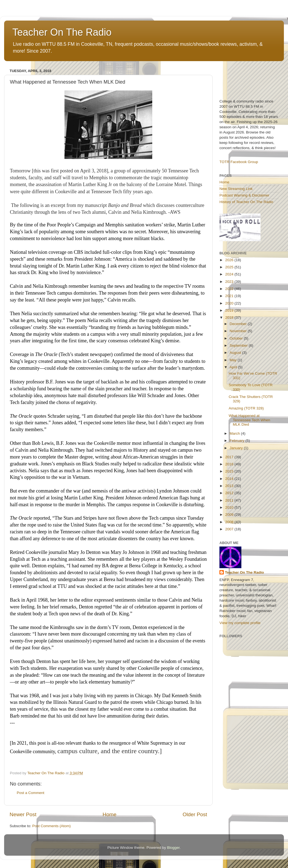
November (239, 331)
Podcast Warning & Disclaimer (244, 195)
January (237, 448)
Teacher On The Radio (62, 32)
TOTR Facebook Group (239, 162)
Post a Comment (31, 793)
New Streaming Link (236, 189)
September (239, 345)
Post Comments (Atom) (52, 826)
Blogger (173, 848)
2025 (230, 267)
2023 (230, 282)
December (239, 324)
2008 (230, 522)
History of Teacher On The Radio (246, 202)
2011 (230, 500)
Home (109, 814)
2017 (230, 457)
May (234, 360)
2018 (230, 318)
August (236, 353)
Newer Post (23, 814)
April (234, 367)
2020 (230, 303)
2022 (230, 289)
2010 (230, 507)
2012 (230, 493)
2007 (230, 529)
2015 (230, 471)
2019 (230, 310)
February (238, 441)
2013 (230, 486)
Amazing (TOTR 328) (246, 408)
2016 (230, 464)
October (237, 338)
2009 (230, 515)
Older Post (195, 814)
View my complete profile (240, 623)
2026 (230, 260)
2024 (230, 274)
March (235, 433)
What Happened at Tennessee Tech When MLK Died (249, 420)
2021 (230, 296)
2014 (230, 479)
